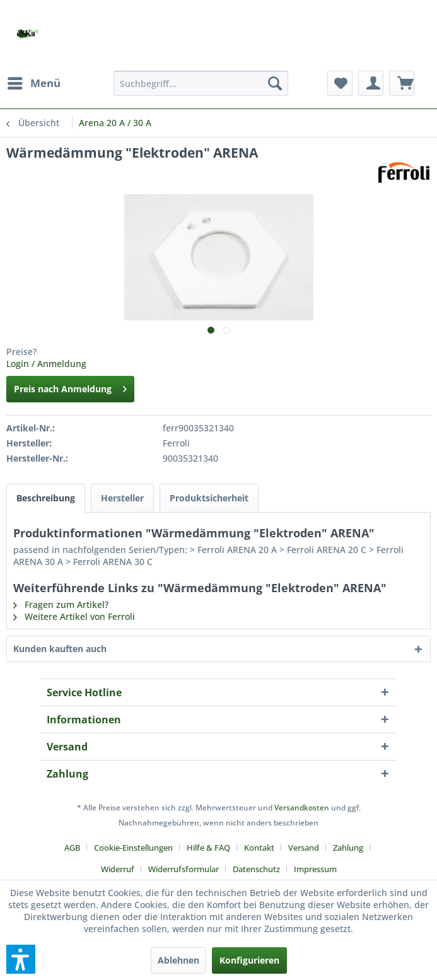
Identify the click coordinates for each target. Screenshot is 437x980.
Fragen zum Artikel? (61, 604)
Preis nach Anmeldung (70, 387)
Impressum (315, 869)
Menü (34, 82)
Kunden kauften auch (60, 649)
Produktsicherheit (209, 498)
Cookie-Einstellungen (133, 848)
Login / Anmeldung (46, 364)
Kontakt (259, 848)
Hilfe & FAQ (208, 848)
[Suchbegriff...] (201, 83)
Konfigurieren (249, 960)
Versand (304, 848)
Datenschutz (256, 869)
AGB (72, 848)
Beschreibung (46, 498)
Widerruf (118, 869)
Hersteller (122, 498)
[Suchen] (275, 83)
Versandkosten (302, 808)
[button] (21, 959)
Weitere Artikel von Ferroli (74, 616)
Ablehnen (178, 960)
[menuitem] (33, 83)
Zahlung (348, 848)
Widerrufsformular (184, 869)
